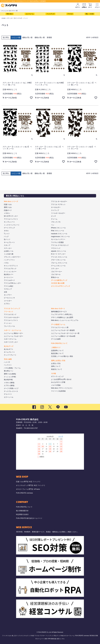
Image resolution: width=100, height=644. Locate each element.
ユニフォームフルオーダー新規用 (63, 330)
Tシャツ (7, 234)
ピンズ (53, 216)
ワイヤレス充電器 (57, 242)
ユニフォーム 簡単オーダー (13, 333)
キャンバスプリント (11, 266)
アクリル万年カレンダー (13, 283)
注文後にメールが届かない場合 (62, 356)
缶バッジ (7, 239)
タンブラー (8, 295)
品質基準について (57, 351)
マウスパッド (56, 248)
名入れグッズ (9, 346)
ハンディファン (9, 260)
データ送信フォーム (58, 324)
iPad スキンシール (58, 231)
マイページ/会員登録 (58, 391)
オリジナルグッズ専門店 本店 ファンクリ (31, 485)
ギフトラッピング (57, 376)
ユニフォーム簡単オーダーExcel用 (63, 336)
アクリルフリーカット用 (60, 327)
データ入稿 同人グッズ (59, 280)
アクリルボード (9, 280)
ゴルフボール (56, 274)
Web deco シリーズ (11, 201)
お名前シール (9, 251)
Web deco (10, 14)
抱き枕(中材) (8, 380)
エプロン (7, 304)
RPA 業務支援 (52, 639)
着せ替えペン (9, 371)
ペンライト (8, 365)
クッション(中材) (10, 377)
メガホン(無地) (9, 383)
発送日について (57, 369)
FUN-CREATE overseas (24, 493)
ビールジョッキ (9, 298)
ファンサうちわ (7, 636)
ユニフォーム (30, 14)
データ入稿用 (56, 339)
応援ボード (8, 210)
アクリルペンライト (11, 219)
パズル (6, 263)
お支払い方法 (56, 363)
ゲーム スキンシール (58, 266)
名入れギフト (9, 349)
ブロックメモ (56, 222)
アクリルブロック (10, 269)
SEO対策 (92, 636)
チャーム (54, 219)
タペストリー (9, 277)
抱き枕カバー (9, 274)
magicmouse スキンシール (60, 237)
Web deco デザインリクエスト (62, 388)
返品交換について (57, 353)
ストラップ (55, 210)
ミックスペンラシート (12, 225)
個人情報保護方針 (22, 511)
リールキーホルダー (58, 213)
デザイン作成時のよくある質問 (62, 317)
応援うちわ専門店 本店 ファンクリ (28, 482)
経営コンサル (61, 639)
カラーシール (9, 397)
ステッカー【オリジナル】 (15, 18)
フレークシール (9, 326)
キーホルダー (56, 207)
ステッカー (8, 248)
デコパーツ (8, 394)
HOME (3, 18)
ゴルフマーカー (57, 272)
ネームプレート (9, 242)
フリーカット (9, 312)
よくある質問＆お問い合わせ (61, 379)
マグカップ (8, 289)
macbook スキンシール (59, 234)
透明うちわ (8, 207)
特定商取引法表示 (22, 514)
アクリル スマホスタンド (60, 245)
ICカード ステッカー (58, 254)
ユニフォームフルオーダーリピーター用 (65, 333)
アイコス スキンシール (59, 257)
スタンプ (7, 245)
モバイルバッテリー (58, 239)
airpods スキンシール (59, 251)
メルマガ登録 (56, 385)
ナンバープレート (10, 355)
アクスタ (70, 14)
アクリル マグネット (58, 204)
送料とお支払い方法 (58, 361)
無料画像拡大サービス (59, 312)
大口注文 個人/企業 (58, 283)
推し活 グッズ (16, 636)
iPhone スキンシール (58, 228)
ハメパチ (7, 362)
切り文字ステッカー (11, 216)
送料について (56, 366)
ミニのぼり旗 (9, 254)
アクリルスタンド (10, 314)
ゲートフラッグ (9, 228)
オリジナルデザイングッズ (60, 286)
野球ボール (55, 277)
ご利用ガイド (56, 348)
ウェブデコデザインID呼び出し (62, 314)
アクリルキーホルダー (12, 317)
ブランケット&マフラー (12, 257)
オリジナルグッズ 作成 (27, 636)
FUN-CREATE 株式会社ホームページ (29, 518)
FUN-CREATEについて (59, 343)
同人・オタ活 (90, 14)
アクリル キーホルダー (59, 201)
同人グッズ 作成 (59, 636)
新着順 (49, 37)
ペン (53, 225)
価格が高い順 (40, 37)
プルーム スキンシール (59, 263)
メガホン (7, 213)
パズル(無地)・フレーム (12, 368)
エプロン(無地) (9, 385)
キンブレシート (9, 222)
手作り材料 (8, 359)
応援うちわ (8, 204)
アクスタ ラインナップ (12, 309)
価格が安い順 (27, 37)
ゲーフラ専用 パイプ (11, 388)
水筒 (5, 292)
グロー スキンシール (58, 260)
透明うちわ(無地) (10, 374)
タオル (6, 231)
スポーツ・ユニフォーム (13, 330)
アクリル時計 (9, 286)
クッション (8, 323)
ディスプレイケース (11, 391)
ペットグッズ (50, 14)
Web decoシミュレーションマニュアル (65, 320)
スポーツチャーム (10, 339)
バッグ (6, 237)
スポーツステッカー (11, 342)
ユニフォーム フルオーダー (13, 336)
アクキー (43, 636)
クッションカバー (10, 272)
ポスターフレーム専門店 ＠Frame (28, 489)
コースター (8, 301)
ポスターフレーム (69, 636)
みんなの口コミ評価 (58, 382)
